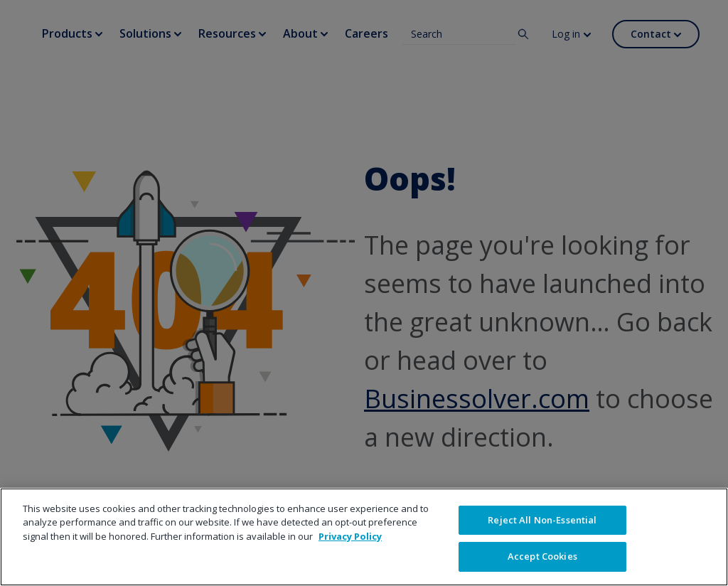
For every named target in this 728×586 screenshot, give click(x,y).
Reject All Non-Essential (542, 520)
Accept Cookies (542, 556)
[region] (364, 537)
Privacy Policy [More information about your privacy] (350, 536)
